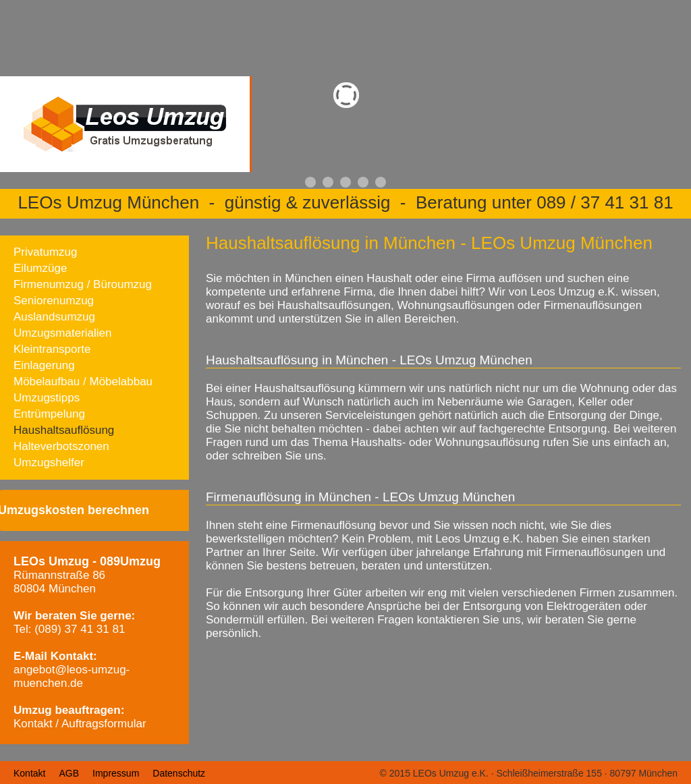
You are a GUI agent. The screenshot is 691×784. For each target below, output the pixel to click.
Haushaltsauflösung (64, 430)
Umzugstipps (47, 398)
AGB (69, 773)
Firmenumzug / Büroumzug (83, 284)
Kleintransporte (52, 349)
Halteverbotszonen (61, 446)
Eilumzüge (40, 268)
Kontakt (29, 773)
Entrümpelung (49, 414)
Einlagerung (44, 365)
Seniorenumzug (54, 301)
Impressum (116, 773)
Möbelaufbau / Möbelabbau (83, 382)
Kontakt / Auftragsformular (80, 724)
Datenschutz (179, 773)
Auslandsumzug (54, 317)
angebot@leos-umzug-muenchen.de (72, 676)
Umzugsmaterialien (63, 333)
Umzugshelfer (49, 463)
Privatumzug (45, 252)
